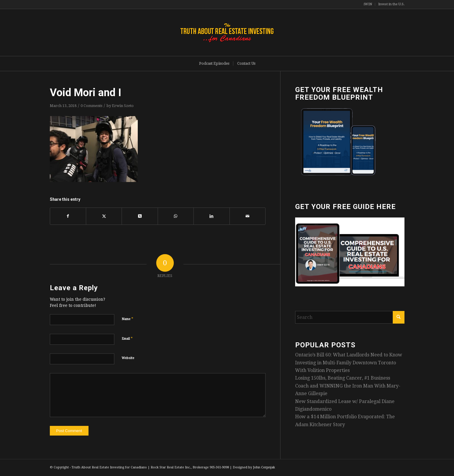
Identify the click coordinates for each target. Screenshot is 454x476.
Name (127, 319)
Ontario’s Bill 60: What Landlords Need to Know (349, 355)
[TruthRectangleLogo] (227, 33)
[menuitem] (368, 4)
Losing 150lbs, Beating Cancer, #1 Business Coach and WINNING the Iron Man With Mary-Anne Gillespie (348, 386)
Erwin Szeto (123, 106)
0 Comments (91, 106)
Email (127, 338)
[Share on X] (104, 216)
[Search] (350, 317)
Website (128, 358)
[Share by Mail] (248, 216)
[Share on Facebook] (68, 216)
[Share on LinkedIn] (211, 216)
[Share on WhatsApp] (176, 216)
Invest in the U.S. (391, 4)
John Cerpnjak (264, 467)
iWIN (368, 4)
